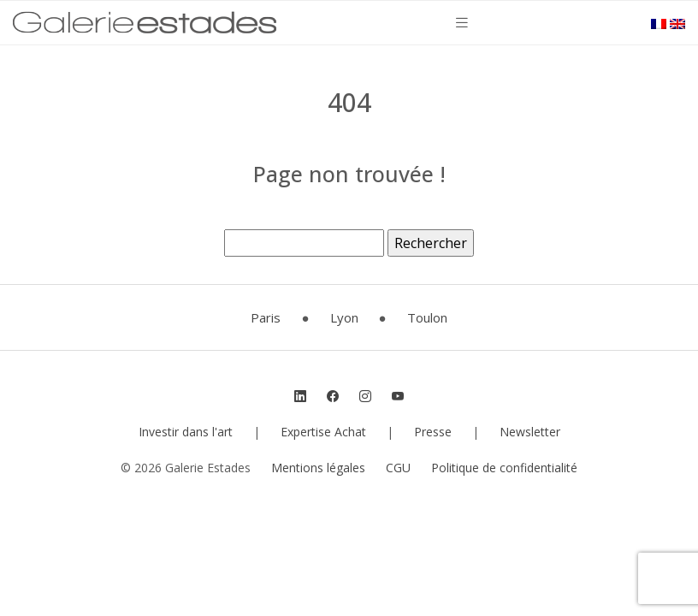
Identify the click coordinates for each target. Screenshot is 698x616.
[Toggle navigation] (462, 23)
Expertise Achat (323, 432)
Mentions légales (318, 468)
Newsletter (530, 432)
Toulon (427, 317)
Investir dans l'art (186, 432)
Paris (266, 317)
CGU (398, 468)
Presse (433, 432)
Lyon (344, 317)
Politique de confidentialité (504, 468)
